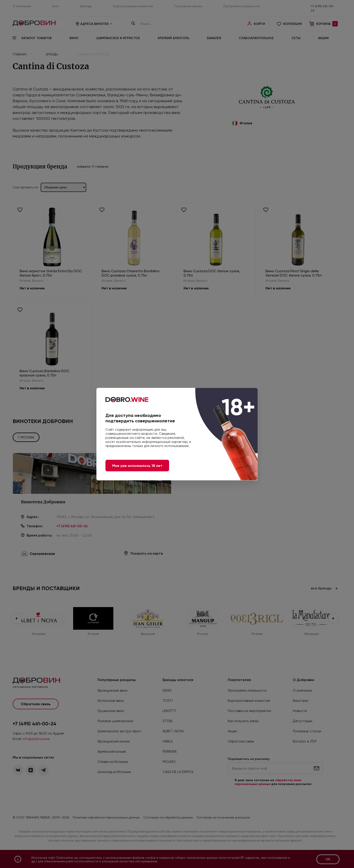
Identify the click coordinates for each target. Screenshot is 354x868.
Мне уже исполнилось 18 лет (137, 465)
